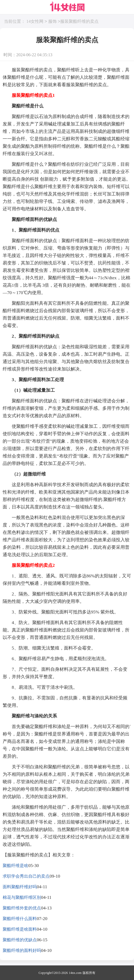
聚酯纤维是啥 (15, 866)
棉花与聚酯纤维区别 (22, 897)
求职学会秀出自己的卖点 (26, 876)
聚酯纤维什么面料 (20, 919)
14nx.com (75, 973)
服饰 (52, 22)
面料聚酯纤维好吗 (20, 887)
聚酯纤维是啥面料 (20, 929)
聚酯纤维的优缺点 (20, 940)
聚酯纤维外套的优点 (22, 908)
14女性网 (35, 22)
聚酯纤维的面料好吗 (22, 950)
